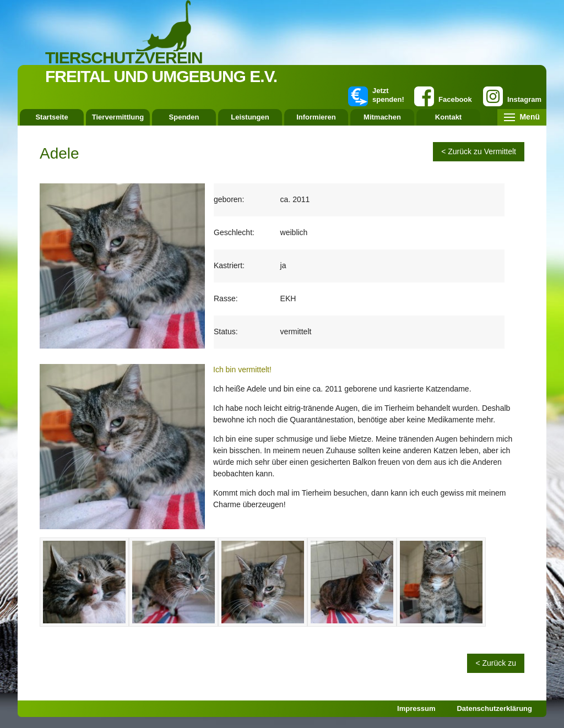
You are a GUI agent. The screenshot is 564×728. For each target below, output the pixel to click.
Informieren (316, 117)
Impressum (416, 708)
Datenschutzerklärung (494, 708)
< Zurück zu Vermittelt (479, 151)
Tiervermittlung (118, 117)
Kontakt (448, 117)
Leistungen (250, 117)
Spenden (184, 117)
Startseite (51, 117)
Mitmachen (382, 117)
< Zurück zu (496, 663)
